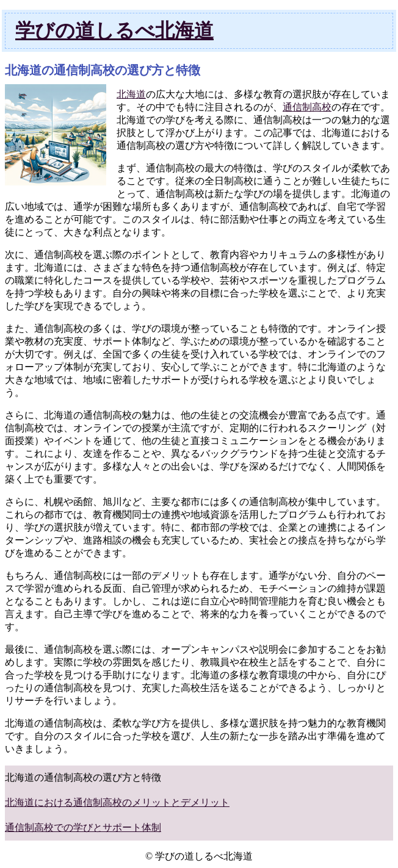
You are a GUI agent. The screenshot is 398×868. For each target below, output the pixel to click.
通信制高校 (307, 107)
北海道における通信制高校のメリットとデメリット (117, 802)
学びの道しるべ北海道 (114, 30)
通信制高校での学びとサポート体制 (83, 827)
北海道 (131, 94)
